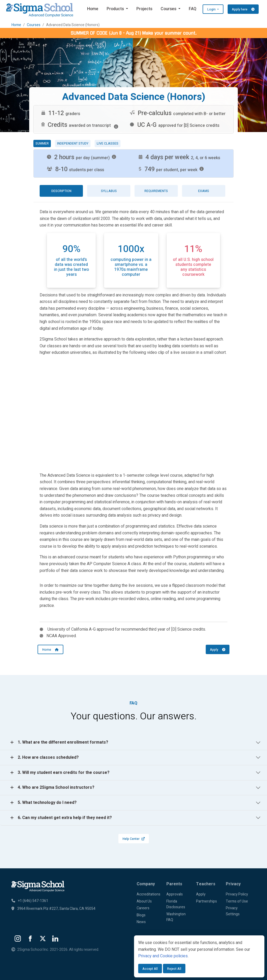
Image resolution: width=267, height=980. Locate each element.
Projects (144, 9)
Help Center (134, 839)
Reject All (174, 969)
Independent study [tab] (73, 144)
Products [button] (116, 9)
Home (93, 9)
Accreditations (148, 894)
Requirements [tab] (156, 191)
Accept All (150, 969)
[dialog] (199, 956)
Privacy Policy (237, 894)
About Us (144, 901)
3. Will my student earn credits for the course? (64, 773)
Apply (218, 650)
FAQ (193, 9)
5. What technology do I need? (47, 803)
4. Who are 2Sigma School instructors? (56, 787)
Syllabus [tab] (109, 191)
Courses (34, 25)
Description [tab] (61, 191)
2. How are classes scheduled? (48, 757)
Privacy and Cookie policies (163, 956)
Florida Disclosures (176, 904)
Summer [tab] (42, 144)
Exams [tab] (204, 191)
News (141, 922)
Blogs (141, 915)
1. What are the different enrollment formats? (63, 742)
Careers (143, 908)
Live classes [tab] (108, 144)
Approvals (175, 894)
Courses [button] (169, 9)
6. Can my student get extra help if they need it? (65, 818)
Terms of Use (237, 901)
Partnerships (207, 901)
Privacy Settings (233, 911)
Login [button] (212, 9)
